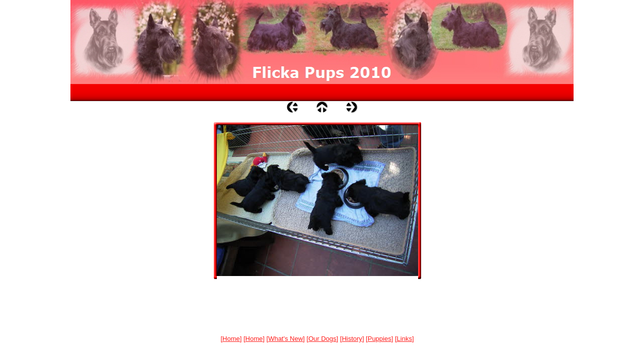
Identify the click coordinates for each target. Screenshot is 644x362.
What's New (286, 339)
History (352, 339)
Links (405, 339)
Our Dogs (323, 339)
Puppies (380, 339)
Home (231, 339)
